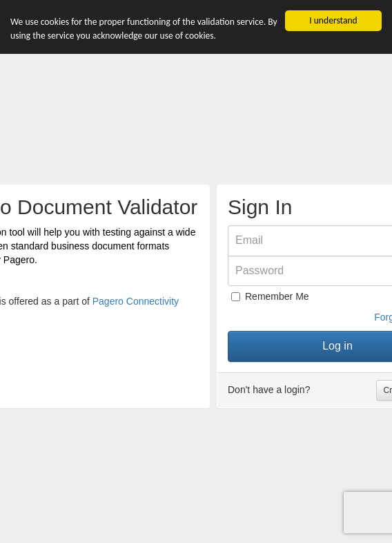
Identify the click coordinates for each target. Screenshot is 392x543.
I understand (333, 20)
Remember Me (270, 296)
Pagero (19, 260)
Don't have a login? (269, 390)
